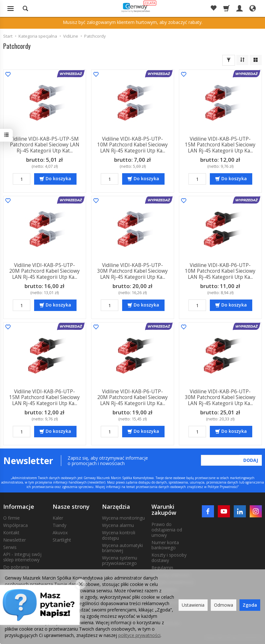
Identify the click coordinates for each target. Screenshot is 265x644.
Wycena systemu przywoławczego (120, 560)
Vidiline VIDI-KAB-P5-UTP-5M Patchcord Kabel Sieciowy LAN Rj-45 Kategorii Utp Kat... (45, 145)
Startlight (62, 540)
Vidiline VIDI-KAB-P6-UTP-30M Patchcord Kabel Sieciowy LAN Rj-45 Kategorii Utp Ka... (221, 397)
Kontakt (11, 533)
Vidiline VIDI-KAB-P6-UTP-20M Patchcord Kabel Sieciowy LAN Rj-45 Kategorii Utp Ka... (132, 397)
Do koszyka (58, 178)
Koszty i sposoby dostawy (169, 558)
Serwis (10, 547)
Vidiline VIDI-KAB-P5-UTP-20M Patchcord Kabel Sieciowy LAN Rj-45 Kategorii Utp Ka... (44, 271)
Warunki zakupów (164, 510)
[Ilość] (22, 179)
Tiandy (59, 525)
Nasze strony (71, 507)
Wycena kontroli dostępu (119, 535)
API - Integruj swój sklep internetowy (22, 557)
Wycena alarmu (118, 525)
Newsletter (15, 540)
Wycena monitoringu (123, 518)
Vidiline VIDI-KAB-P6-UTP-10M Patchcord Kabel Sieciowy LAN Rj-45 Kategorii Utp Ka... (221, 271)
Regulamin (162, 568)
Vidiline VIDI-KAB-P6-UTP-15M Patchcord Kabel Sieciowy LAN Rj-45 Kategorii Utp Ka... (44, 397)
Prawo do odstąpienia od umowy (167, 530)
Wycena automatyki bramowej (122, 548)
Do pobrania (16, 567)
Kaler (58, 518)
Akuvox (60, 533)
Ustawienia (193, 605)
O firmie (11, 518)
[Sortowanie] (242, 60)
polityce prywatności (139, 635)
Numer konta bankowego (165, 545)
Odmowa (224, 605)
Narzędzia (116, 507)
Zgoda (250, 605)
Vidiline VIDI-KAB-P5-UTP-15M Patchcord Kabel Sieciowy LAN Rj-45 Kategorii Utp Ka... (221, 145)
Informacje (19, 507)
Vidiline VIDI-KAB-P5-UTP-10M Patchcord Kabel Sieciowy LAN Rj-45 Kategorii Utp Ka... (132, 145)
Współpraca (15, 525)
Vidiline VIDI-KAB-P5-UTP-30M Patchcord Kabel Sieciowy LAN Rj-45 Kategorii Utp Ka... (132, 271)
